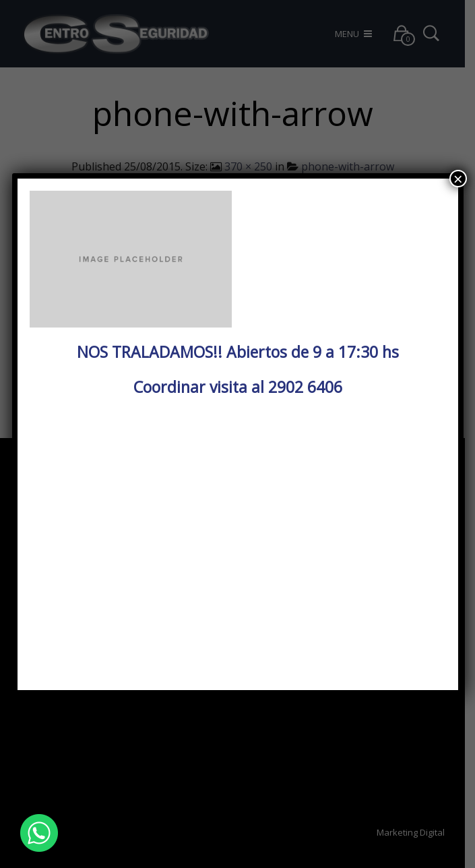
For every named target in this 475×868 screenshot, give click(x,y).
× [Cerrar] (458, 179)
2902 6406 (305, 387)
